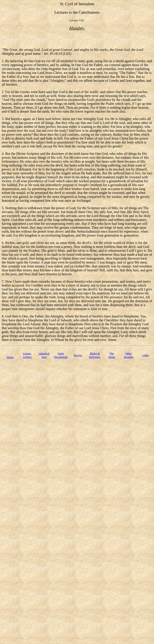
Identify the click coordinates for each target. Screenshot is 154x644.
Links (146, 355)
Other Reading (129, 355)
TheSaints (112, 355)
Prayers (78, 355)
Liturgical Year (44, 355)
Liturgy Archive (27, 355)
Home (10, 357)
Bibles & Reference (95, 355)
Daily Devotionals (61, 355)
